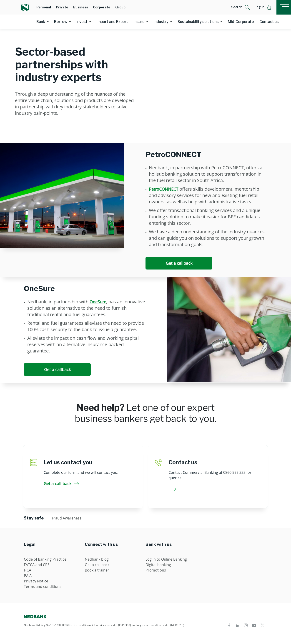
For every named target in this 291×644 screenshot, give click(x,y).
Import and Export (112, 22)
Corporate (102, 7)
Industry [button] (161, 22)
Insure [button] (139, 22)
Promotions (156, 570)
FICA (28, 570)
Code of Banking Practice (45, 559)
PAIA (28, 576)
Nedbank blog (97, 559)
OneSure (98, 302)
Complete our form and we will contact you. (81, 472)
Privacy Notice (36, 581)
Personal (44, 7)
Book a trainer (97, 570)
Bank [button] (41, 22)
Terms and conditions (43, 587)
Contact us (269, 22)
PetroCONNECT (164, 189)
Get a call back (61, 484)
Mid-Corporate (241, 22)
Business (81, 7)
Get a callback (179, 263)
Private (62, 7)
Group (120, 7)
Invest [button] (82, 22)
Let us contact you (68, 462)
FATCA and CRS (37, 565)
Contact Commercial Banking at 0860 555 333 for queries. (210, 475)
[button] (241, 7)
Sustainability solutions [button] (198, 22)
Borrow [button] (61, 22)
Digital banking (158, 565)
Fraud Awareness (67, 518)
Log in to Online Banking (166, 559)
